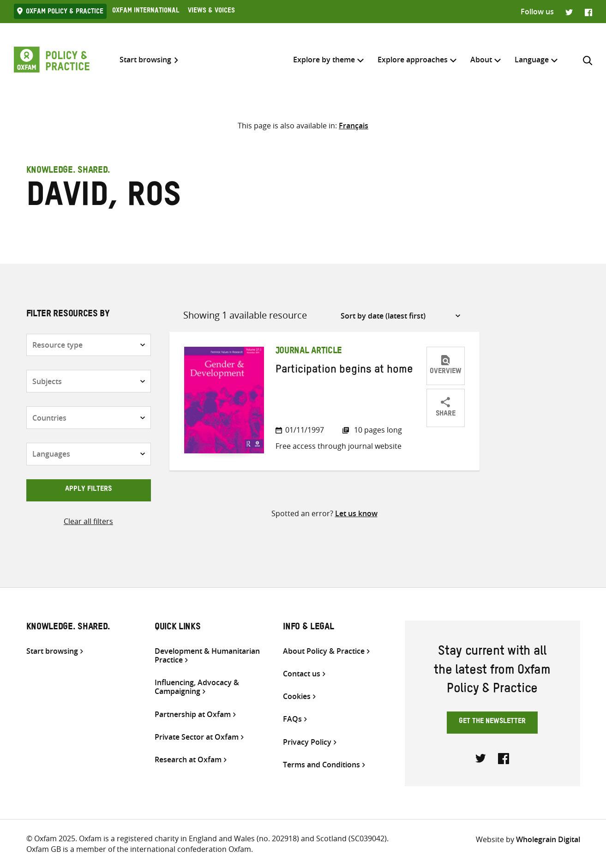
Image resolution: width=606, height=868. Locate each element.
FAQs (292, 719)
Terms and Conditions (321, 765)
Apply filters (88, 490)
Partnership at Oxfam (193, 714)
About (481, 60)
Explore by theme (324, 60)
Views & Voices (211, 12)
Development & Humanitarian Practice (207, 656)
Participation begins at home (344, 371)
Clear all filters (88, 521)
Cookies (297, 696)
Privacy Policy (307, 742)
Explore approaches (413, 60)
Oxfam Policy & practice (65, 12)
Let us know (356, 513)
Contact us (302, 674)
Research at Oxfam (188, 760)
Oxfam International (146, 12)
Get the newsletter (492, 722)
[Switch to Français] (354, 126)
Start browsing (145, 60)
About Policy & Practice (324, 651)
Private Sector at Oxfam (197, 737)
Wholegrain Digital (548, 839)
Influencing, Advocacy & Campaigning (197, 687)
